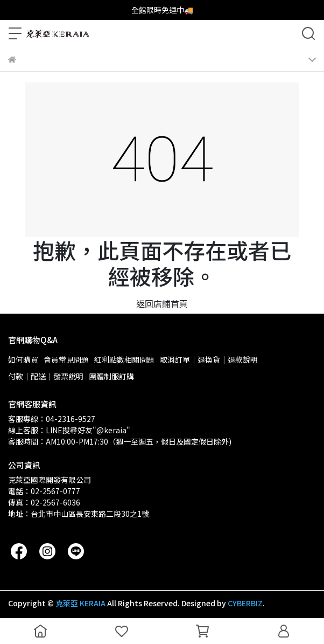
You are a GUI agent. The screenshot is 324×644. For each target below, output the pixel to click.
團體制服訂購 (111, 376)
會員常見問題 (66, 359)
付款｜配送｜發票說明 (46, 376)
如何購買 (23, 359)
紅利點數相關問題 (124, 359)
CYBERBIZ (245, 603)
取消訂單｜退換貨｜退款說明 (209, 359)
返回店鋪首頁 (162, 303)
